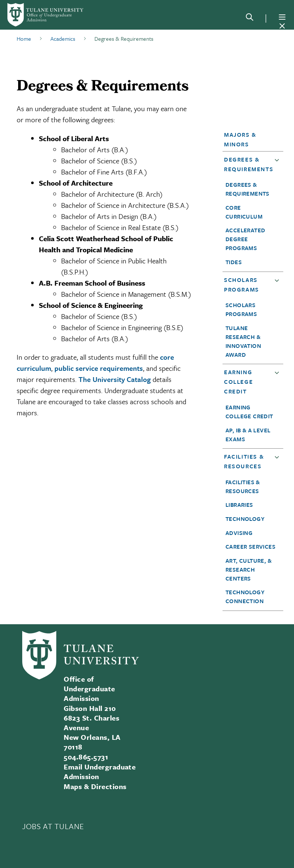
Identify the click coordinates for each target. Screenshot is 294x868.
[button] (250, 139)
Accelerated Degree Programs (245, 239)
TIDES (234, 262)
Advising (239, 533)
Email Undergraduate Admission (100, 771)
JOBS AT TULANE (53, 826)
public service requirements (99, 368)
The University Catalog (115, 379)
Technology (245, 519)
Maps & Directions (95, 786)
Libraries (239, 505)
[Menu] (282, 17)
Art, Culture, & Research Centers (248, 569)
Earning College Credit (238, 382)
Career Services (250, 546)
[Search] (250, 19)
